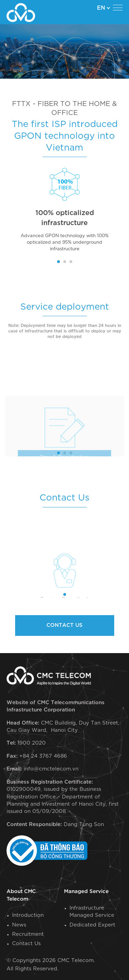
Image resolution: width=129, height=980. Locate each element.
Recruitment (28, 934)
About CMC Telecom (21, 895)
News (19, 925)
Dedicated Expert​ (92, 925)
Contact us (64, 625)
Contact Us (26, 944)
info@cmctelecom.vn (51, 769)
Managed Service (86, 891)
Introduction (28, 915)
